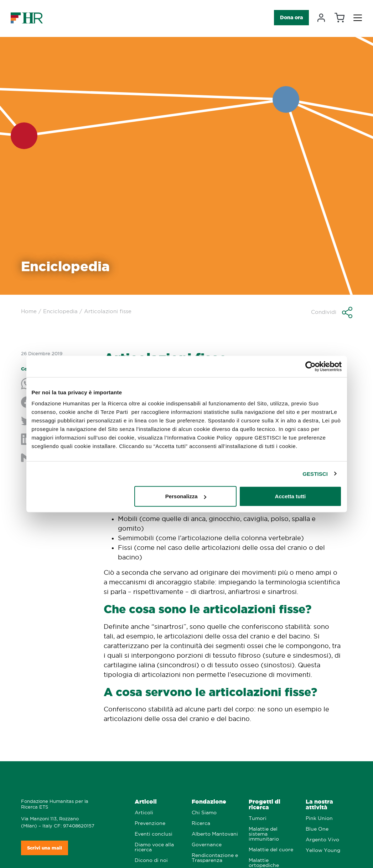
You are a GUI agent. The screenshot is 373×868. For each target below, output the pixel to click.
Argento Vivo (322, 840)
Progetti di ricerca (265, 804)
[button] (332, 312)
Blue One (317, 829)
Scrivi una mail (45, 848)
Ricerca (201, 823)
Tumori (258, 818)
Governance (207, 845)
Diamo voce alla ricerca (154, 847)
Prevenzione (150, 823)
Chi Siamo (204, 813)
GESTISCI (315, 474)
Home (29, 311)
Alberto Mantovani (215, 834)
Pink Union (319, 818)
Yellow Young (323, 850)
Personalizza (186, 496)
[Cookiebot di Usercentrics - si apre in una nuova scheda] (310, 366)
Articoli (146, 802)
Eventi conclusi (154, 834)
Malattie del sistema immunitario (264, 834)
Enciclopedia (60, 311)
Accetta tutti (291, 496)
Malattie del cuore (271, 850)
